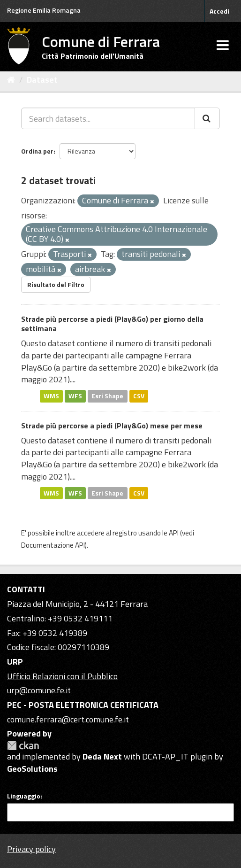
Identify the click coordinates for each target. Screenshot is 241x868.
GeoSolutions (32, 769)
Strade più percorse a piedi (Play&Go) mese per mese (112, 426)
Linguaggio (24, 796)
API (174, 533)
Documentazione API (53, 545)
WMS (51, 396)
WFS (75, 396)
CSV (139, 396)
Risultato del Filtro (56, 284)
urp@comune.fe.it (39, 690)
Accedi (219, 11)
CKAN (23, 746)
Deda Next (102, 756)
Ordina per (37, 151)
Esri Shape (107, 396)
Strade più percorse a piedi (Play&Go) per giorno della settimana (112, 324)
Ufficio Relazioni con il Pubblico (62, 676)
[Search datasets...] (108, 118)
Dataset (42, 80)
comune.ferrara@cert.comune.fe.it (68, 719)
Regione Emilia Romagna (44, 10)
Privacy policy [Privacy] (31, 849)
